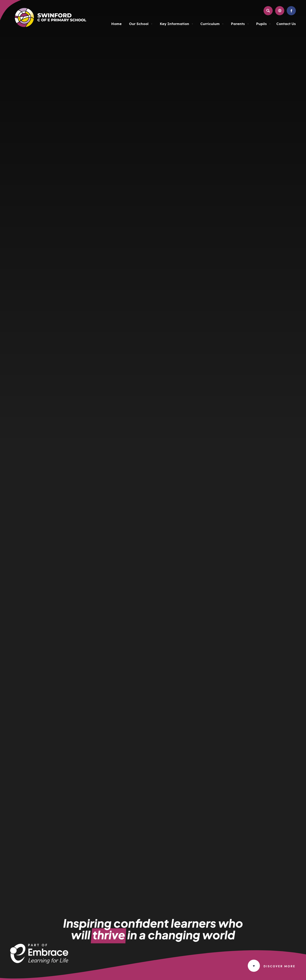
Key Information (176, 24)
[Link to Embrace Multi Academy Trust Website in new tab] (39, 963)
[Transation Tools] (280, 11)
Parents (240, 24)
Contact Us (286, 24)
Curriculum (212, 24)
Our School (141, 24)
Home (116, 24)
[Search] (268, 11)
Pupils (263, 24)
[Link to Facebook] (291, 11)
